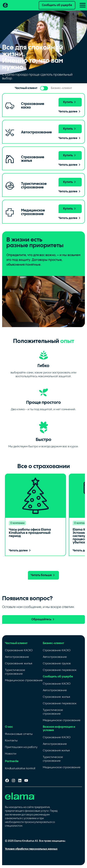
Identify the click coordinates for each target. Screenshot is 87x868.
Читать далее (70, 112)
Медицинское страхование (24, 680)
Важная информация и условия (59, 729)
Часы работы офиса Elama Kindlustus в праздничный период (30, 533)
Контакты (11, 741)
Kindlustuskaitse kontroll (20, 768)
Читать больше (43, 575)
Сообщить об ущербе (57, 5)
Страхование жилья (19, 664)
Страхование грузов (57, 664)
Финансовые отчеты (19, 734)
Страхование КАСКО (19, 650)
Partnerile (12, 761)
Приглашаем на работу (21, 747)
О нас (9, 727)
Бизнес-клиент (53, 643)
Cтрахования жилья (56, 751)
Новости (11, 754)
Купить (70, 102)
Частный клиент (16, 643)
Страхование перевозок (60, 670)
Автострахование (17, 657)
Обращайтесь (43, 619)
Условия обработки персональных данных (31, 849)
